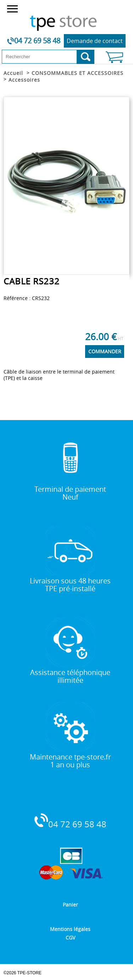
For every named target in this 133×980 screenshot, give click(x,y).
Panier (70, 905)
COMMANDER (105, 351)
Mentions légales (70, 929)
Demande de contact (95, 41)
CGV (70, 938)
